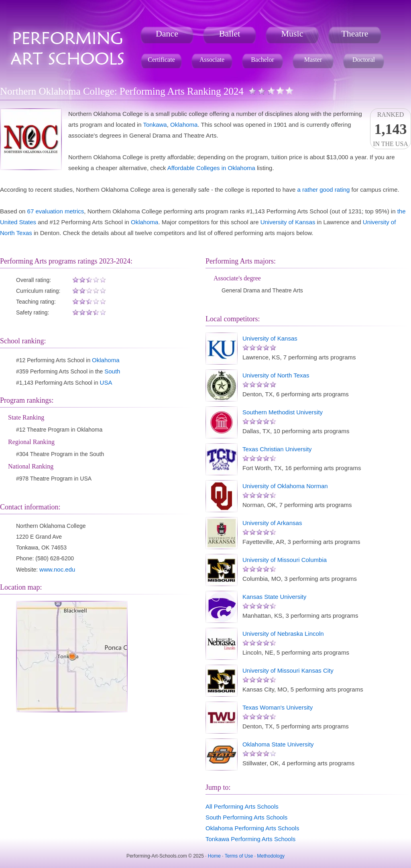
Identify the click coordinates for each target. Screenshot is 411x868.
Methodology (271, 856)
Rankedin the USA (391, 129)
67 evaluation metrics (56, 211)
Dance (167, 33)
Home (214, 856)
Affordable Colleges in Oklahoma (211, 168)
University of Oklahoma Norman (285, 486)
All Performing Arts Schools (242, 806)
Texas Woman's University (278, 707)
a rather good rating (323, 190)
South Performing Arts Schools (246, 817)
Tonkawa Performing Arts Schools (250, 839)
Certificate (161, 60)
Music (292, 33)
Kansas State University (274, 597)
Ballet (230, 33)
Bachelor (262, 60)
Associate (212, 60)
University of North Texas (276, 375)
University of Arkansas (272, 523)
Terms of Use (239, 856)
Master (313, 60)
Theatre (355, 33)
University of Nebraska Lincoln (283, 634)
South (112, 371)
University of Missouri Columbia (285, 560)
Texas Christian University (277, 449)
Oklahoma (184, 125)
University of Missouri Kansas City (288, 670)
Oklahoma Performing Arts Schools (252, 828)
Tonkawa (155, 125)
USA (106, 382)
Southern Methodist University (283, 412)
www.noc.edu (57, 569)
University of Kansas (288, 222)
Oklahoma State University (278, 744)
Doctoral (364, 60)
